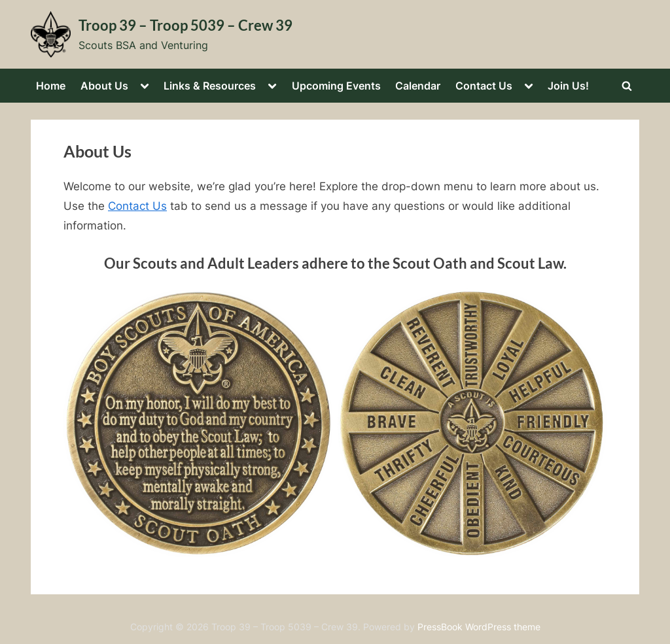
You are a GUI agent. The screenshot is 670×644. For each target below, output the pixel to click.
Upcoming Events (336, 86)
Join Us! (568, 86)
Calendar (418, 86)
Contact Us (484, 86)
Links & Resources (210, 86)
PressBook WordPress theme (479, 627)
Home (51, 86)
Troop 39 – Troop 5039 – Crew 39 (185, 25)
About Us (104, 86)
